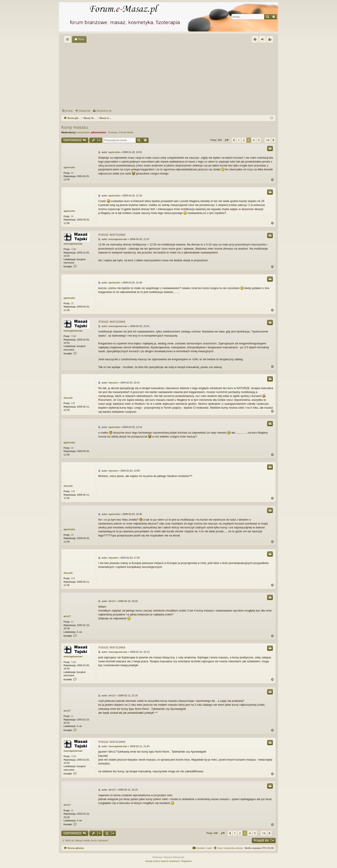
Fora (81, 39)
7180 (74, 249)
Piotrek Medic (126, 132)
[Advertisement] (191, 75)
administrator (98, 132)
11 (72, 622)
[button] (227, 140)
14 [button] (268, 140)
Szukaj (69, 111)
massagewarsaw (73, 244)
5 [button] (259, 140)
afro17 (67, 616)
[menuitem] (255, 39)
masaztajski (83, 132)
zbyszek (68, 398)
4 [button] (254, 140)
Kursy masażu (75, 127)
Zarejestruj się (104, 111)
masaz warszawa (112, 234)
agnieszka (69, 167)
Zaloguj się (84, 111)
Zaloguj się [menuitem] (263, 40)
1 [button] (239, 140)
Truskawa (112, 132)
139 (73, 403)
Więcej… (68, 40)
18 (72, 173)
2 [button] (244, 140)
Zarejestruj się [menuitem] (271, 40)
